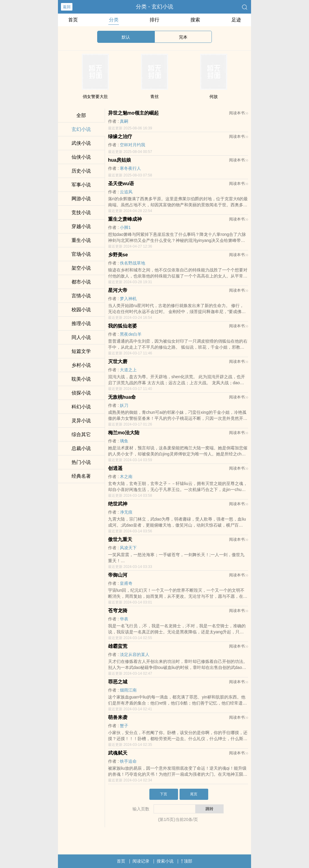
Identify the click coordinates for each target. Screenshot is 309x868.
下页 (164, 794)
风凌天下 (128, 548)
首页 (73, 20)
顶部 (186, 861)
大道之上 (128, 370)
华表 (124, 619)
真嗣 (124, 121)
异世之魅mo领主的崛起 (133, 113)
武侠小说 (81, 143)
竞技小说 (81, 212)
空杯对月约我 (132, 145)
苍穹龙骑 (118, 611)
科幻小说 (81, 407)
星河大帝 (118, 290)
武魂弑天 (118, 753)
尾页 (194, 794)
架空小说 (81, 268)
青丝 (154, 97)
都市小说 (81, 282)
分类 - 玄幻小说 (154, 7)
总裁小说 (81, 448)
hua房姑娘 (119, 160)
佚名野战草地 (132, 263)
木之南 (126, 477)
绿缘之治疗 (120, 136)
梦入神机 (128, 299)
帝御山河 (118, 575)
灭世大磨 (118, 361)
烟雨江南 (128, 690)
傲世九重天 (120, 539)
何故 (214, 97)
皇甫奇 (126, 583)
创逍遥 (115, 468)
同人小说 (81, 337)
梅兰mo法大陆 (124, 433)
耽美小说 (81, 379)
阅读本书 (239, 113)
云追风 (126, 192)
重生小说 (81, 240)
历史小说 (81, 171)
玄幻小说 (81, 129)
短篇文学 (81, 351)
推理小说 (81, 323)
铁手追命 (128, 761)
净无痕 (126, 512)
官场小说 (81, 254)
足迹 (236, 20)
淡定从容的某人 (135, 654)
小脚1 (125, 227)
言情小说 (81, 296)
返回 (67, 7)
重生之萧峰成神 (125, 219)
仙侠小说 (81, 157)
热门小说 (81, 462)
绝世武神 (118, 504)
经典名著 (81, 476)
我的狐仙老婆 (123, 326)
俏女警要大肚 (95, 97)
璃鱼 (124, 441)
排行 (154, 20)
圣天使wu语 (121, 184)
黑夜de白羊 (131, 334)
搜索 (195, 20)
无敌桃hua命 (122, 397)
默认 (126, 37)
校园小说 (81, 310)
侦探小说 (81, 393)
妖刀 (124, 405)
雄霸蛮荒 (118, 646)
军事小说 (81, 185)
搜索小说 (165, 861)
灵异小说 (81, 421)
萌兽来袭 (118, 717)
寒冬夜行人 (130, 168)
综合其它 (81, 434)
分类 (114, 20)
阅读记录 (141, 861)
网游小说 (81, 199)
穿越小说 (81, 226)
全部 (81, 115)
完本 (183, 37)
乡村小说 (81, 365)
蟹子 (124, 726)
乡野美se (118, 255)
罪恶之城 (118, 682)
